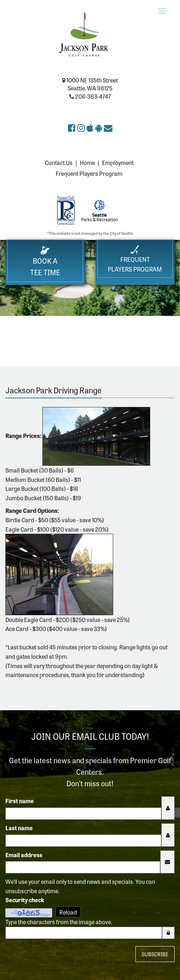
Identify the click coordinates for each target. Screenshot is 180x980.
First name (20, 801)
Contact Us (59, 162)
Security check (25, 900)
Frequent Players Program (89, 173)
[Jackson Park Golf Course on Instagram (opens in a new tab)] (82, 127)
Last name (19, 828)
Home (87, 162)
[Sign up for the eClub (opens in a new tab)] (108, 127)
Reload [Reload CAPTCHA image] (68, 912)
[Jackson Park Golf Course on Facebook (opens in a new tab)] (73, 127)
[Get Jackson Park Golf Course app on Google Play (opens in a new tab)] (100, 127)
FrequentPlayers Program (135, 259)
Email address (24, 855)
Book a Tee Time (45, 262)
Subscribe (155, 954)
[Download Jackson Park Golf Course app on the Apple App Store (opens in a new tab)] (91, 127)
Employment (118, 162)
